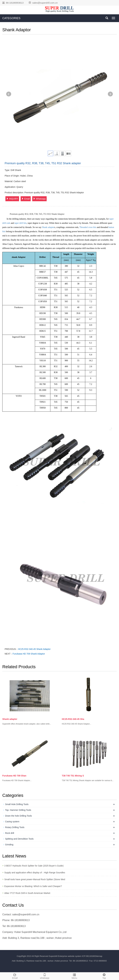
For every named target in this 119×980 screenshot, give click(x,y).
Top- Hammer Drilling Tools (18, 810)
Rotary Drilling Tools (15, 827)
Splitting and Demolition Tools (19, 839)
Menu (74, 976)
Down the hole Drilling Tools (19, 816)
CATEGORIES (11, 18)
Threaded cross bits (88, 227)
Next (110, 94)
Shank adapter (48, 227)
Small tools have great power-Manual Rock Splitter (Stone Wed (35, 879)
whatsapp (45, 976)
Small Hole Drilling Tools (17, 804)
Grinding (9, 845)
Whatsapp (39, 199)
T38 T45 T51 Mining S (73, 776)
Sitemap (99, 956)
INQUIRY (12, 199)
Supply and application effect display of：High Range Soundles (35, 873)
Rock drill (10, 833)
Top (104, 976)
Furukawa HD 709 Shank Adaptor (29, 654)
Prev (9, 94)
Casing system (12, 822)
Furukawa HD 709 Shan (14, 776)
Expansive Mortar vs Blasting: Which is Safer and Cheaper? (33, 886)
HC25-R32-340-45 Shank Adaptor (34, 649)
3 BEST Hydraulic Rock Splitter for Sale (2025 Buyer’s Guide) (34, 866)
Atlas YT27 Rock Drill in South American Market (27, 893)
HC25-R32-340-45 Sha (73, 719)
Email (26, 199)
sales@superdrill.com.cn (45, 3)
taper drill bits (21, 223)
